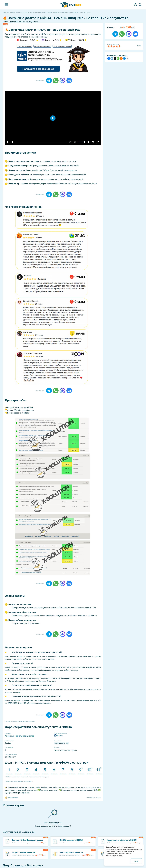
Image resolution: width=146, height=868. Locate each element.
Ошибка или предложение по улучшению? (19, 781)
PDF (67, 743)
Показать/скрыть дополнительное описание (20, 721)
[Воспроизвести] (8, 142)
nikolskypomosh (12, 798)
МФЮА (59, 736)
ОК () (136, 861)
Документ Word (60, 743)
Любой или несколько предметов (20, 736)
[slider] (39, 142)
